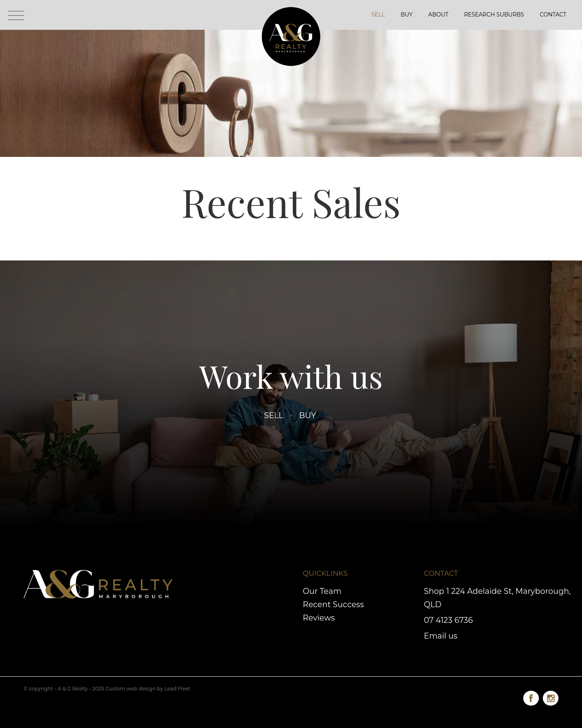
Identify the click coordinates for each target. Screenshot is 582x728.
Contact (553, 15)
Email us (441, 636)
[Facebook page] (533, 697)
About (438, 15)
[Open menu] (16, 15)
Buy (406, 15)
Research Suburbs (494, 15)
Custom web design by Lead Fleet (148, 689)
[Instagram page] (551, 697)
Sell (378, 15)
